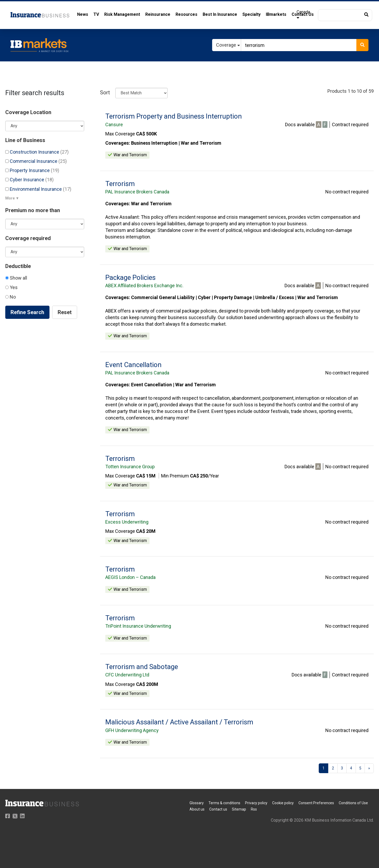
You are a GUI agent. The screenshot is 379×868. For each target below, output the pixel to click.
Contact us (218, 809)
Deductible (18, 266)
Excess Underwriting (127, 522)
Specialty (251, 14)
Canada (303, 15)
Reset (65, 312)
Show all (16, 278)
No (11, 297)
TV (96, 14)
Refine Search (27, 312)
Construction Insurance (37, 152)
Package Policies (130, 277)
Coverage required (28, 238)
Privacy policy (256, 803)
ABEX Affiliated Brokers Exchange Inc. (144, 286)
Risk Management (122, 14)
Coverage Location (28, 112)
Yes (11, 287)
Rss (254, 809)
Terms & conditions (224, 803)
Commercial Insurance (36, 161)
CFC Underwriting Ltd (127, 675)
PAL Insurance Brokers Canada (137, 192)
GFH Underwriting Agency (132, 730)
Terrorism (120, 184)
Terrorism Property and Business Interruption (174, 116)
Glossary (197, 803)
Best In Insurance (220, 14)
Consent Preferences (316, 803)
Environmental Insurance (38, 189)
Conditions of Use (353, 803)
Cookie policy (283, 803)
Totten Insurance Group (130, 467)
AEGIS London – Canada (130, 577)
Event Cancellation (133, 365)
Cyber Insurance (29, 180)
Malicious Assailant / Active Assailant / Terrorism (179, 722)
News (83, 14)
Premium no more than (33, 210)
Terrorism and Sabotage (142, 667)
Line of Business (25, 140)
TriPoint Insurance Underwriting (138, 626)
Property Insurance (32, 170)
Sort (105, 92)
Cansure (114, 125)
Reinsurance (158, 14)
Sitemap (239, 809)
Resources (186, 14)
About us (197, 809)
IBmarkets (276, 14)
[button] (345, 15)
